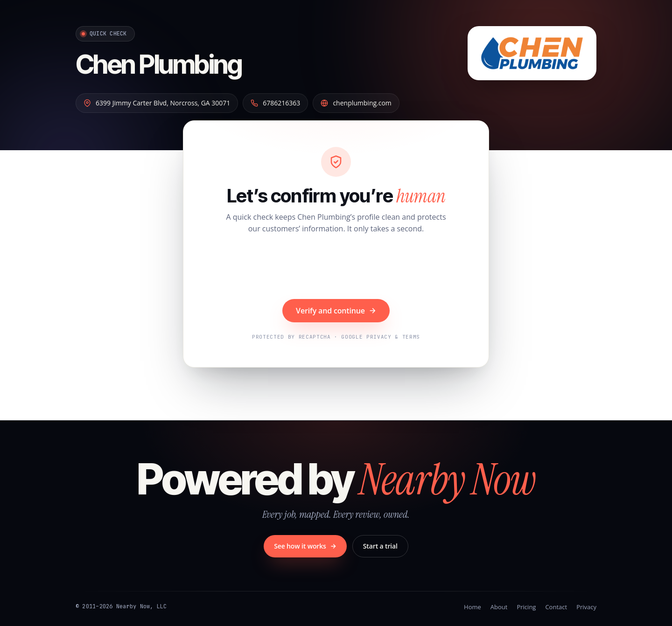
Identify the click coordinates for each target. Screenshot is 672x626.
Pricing (526, 607)
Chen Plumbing (158, 64)
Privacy (586, 607)
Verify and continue (336, 311)
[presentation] (336, 268)
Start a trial (380, 546)
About (499, 607)
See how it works (305, 546)
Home (472, 607)
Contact (556, 607)
